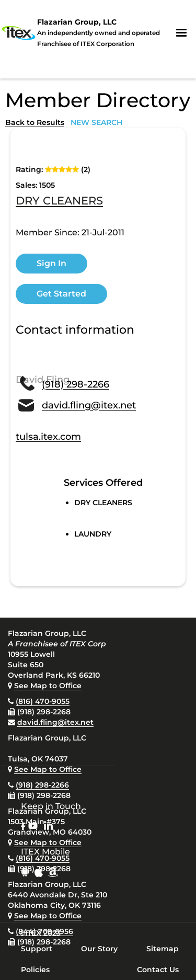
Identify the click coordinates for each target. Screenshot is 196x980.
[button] (181, 33)
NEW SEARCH (96, 122)
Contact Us (158, 970)
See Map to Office (48, 686)
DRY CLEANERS (59, 201)
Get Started (61, 294)
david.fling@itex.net (55, 722)
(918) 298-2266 (42, 785)
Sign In (51, 263)
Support (37, 949)
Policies (35, 970)
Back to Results (35, 122)
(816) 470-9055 (43, 701)
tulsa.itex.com (48, 437)
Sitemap (163, 949)
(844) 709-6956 (44, 931)
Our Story (99, 949)
